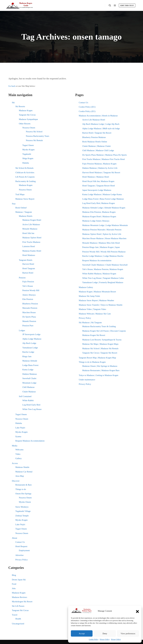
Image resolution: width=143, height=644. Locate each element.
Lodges (22, 330)
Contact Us (20, 542)
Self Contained (25, 396)
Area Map (20, 476)
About (15, 538)
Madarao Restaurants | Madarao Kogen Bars (101, 370)
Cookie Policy (94, 639)
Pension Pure (28, 326)
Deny (105, 634)
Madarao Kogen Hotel (32, 220)
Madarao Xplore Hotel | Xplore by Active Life (102, 234)
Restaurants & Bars (24, 485)
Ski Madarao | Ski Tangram (90, 322)
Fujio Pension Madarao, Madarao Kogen (99, 164)
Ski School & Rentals (24, 168)
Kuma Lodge (28, 370)
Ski (13, 103)
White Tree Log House (32, 409)
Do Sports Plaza (29, 317)
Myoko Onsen (25, 502)
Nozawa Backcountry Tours (38, 136)
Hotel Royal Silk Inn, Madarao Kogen (98, 181)
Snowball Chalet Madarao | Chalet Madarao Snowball (105, 265)
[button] (137, 611)
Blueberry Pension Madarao (94, 137)
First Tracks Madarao (31, 242)
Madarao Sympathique (28, 119)
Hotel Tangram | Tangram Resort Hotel (99, 186)
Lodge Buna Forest (30, 365)
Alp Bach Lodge (29, 343)
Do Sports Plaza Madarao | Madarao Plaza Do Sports (105, 155)
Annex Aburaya (29, 295)
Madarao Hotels (26, 216)
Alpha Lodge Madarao (32, 339)
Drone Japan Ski (19, 580)
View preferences (128, 634)
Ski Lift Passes (18, 606)
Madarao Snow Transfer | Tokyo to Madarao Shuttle (101, 305)
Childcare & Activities (25, 172)
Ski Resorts (20, 106)
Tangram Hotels (26, 260)
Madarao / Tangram (24, 212)
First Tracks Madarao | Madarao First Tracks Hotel (104, 159)
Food (14, 584)
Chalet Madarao (29, 392)
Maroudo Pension (30, 308)
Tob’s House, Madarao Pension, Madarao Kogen (103, 269)
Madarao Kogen (26, 110)
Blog (14, 575)
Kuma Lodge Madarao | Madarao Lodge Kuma (102, 194)
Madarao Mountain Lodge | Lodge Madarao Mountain (105, 225)
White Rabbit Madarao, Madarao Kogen (99, 274)
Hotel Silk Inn (28, 233)
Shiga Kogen (28, 158)
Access (15, 463)
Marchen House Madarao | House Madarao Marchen (104, 238)
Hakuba (26, 163)
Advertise (19, 555)
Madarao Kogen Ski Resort (94, 335)
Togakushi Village (23, 511)
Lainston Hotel (29, 246)
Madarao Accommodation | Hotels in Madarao (98, 116)
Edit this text (127, 5)
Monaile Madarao (30, 229)
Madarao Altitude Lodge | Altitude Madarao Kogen (104, 208)
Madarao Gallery (86, 287)
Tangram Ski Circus (27, 115)
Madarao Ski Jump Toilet (89, 296)
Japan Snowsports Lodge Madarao (97, 190)
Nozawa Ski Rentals (34, 140)
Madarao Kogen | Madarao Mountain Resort (97, 292)
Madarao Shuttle (22, 467)
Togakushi (27, 154)
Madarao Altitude (30, 361)
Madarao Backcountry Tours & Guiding (99, 326)
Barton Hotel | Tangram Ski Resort (97, 133)
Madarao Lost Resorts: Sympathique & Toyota (102, 340)
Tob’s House (28, 286)
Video (18, 454)
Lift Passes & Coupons (25, 177)
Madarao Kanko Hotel (32, 251)
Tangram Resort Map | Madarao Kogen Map (97, 358)
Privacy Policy (105, 639)
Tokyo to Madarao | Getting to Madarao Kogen (99, 375)
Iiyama (18, 436)
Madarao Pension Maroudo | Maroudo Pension (102, 230)
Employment (24, 550)
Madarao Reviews (19, 597)
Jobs (14, 588)
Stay (14, 204)
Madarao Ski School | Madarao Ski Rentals (100, 348)
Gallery (19, 458)
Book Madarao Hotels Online (95, 142)
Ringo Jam (27, 356)
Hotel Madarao (29, 255)
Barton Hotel (28, 273)
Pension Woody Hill (31, 290)
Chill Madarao (28, 387)
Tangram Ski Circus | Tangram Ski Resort (100, 353)
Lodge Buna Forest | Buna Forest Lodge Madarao (103, 199)
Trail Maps (20, 194)
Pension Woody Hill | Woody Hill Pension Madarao (104, 252)
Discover (16, 481)
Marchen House (29, 312)
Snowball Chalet (29, 378)
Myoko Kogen (28, 150)
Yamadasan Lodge (30, 348)
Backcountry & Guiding (26, 181)
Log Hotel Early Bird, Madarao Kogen (99, 203)
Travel (15, 615)
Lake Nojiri (20, 428)
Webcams (19, 450)
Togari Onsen (28, 145)
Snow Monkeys (22, 507)
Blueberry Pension (30, 304)
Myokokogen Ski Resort (22, 602)
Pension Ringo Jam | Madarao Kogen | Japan (101, 247)
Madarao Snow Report (25, 199)
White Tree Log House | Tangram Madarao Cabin (103, 278)
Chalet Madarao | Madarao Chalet (97, 146)
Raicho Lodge (28, 352)
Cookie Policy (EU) (87, 107)
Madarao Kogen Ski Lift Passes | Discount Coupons (104, 331)
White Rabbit (28, 400)
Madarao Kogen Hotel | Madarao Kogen (99, 216)
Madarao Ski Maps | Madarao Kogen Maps (100, 344)
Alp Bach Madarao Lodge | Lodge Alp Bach (101, 124)
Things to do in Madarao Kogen (92, 362)
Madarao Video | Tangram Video (92, 309)
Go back (12, 86)
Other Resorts (25, 124)
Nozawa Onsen (29, 128)
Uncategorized (18, 624)
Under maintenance (87, 380)
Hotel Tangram (29, 268)
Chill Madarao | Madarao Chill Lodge (98, 150)
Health (18, 619)
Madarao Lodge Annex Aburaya (96, 221)
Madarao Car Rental (24, 472)
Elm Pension (28, 299)
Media (15, 446)
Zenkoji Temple (22, 516)
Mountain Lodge (29, 383)
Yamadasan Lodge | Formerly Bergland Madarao (103, 282)
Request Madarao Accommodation (30, 441)
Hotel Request (21, 546)
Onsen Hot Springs (23, 494)
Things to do (21, 489)
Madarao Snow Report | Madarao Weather (97, 300)
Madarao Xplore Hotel (32, 238)
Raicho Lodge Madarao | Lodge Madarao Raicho (103, 256)
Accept (82, 634)
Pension (22, 278)
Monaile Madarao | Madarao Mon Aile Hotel (101, 243)
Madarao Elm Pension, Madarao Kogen (99, 212)
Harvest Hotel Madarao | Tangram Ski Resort (101, 172)
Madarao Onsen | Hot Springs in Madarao (100, 366)
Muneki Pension (29, 321)
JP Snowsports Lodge (31, 334)
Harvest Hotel (28, 264)
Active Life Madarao (31, 224)
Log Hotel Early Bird (31, 405)
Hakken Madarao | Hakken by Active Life (100, 168)
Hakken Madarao (30, 374)
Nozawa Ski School (34, 132)
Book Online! (21, 208)
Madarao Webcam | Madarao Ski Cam (95, 314)
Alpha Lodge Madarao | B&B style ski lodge (101, 128)
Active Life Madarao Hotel (94, 120)
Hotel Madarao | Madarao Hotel (96, 177)
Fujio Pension (28, 282)
